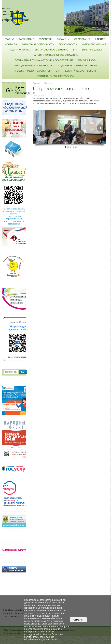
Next (100, 128)
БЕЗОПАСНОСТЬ (68, 44)
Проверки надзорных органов (32, 71)
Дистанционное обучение (51, 50)
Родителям (45, 39)
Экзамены (63, 39)
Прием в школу (87, 60)
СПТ (58, 71)
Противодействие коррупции (55, 76)
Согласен (78, 620)
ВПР (75, 50)
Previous (39, 128)
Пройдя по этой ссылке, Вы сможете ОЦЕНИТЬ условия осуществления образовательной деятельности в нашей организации (14, 216)
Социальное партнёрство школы (77, 66)
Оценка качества (19, 50)
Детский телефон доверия (81, 71)
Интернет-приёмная (94, 44)
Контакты (11, 44)
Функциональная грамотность (33, 66)
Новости (101, 39)
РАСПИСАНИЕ (26, 39)
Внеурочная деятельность (38, 44)
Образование (82, 39)
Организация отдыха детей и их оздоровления (44, 60)
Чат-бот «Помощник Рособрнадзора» (56, 55)
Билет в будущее (92, 50)
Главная (9, 39)
